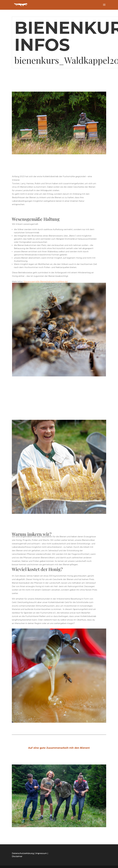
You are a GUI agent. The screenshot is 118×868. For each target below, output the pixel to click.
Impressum (41, 853)
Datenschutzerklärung (23, 853)
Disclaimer (17, 856)
